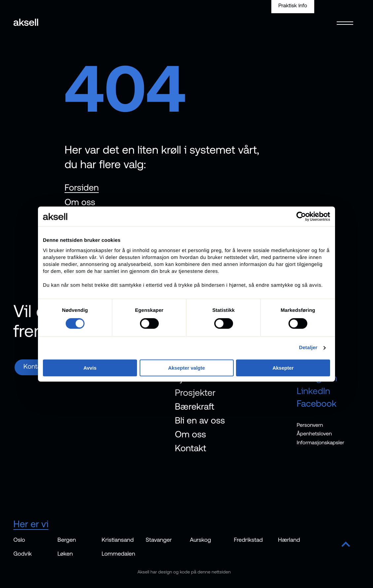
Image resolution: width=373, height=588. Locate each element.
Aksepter (283, 368)
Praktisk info (293, 6)
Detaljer (308, 348)
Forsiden (82, 187)
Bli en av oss (200, 420)
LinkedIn (314, 391)
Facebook (317, 403)
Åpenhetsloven (314, 434)
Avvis (90, 368)
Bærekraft (195, 406)
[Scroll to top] (346, 545)
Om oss (80, 202)
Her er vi (31, 524)
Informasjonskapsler (321, 443)
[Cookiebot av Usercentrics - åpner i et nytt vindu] (301, 216)
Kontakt (191, 448)
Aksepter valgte (186, 368)
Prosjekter (195, 392)
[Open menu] (345, 19)
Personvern (310, 425)
